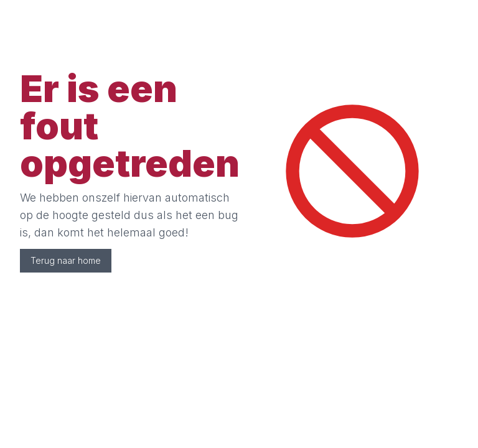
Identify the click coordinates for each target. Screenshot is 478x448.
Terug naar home (66, 260)
